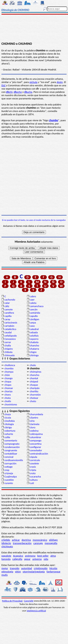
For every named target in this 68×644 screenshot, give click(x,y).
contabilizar (11, 454)
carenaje (38, 543)
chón (7, 375)
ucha (28, 92)
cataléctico (10, 329)
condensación (12, 447)
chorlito (34, 391)
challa (8, 345)
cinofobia (9, 421)
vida (46, 559)
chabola (34, 342)
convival (9, 457)
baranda (6, 559)
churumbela (36, 414)
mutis (5, 575)
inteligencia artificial (36, 611)
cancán (34, 309)
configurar (35, 447)
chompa (9, 372)
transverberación (22, 543)
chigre (33, 352)
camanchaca (37, 306)
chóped (34, 382)
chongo (8, 378)
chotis (8, 401)
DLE (4, 85)
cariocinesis (11, 323)
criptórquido (41, 568)
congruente (11, 450)
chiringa (34, 355)
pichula (33, 82)
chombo (9, 368)
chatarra (34, 349)
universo (37, 559)
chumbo (54, 120)
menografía (51, 543)
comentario (11, 440)
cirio (32, 421)
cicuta (8, 418)
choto (33, 401)
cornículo (35, 460)
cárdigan (34, 319)
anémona (30, 556)
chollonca (10, 365)
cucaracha (35, 477)
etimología (7, 572)
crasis (33, 467)
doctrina (26, 540)
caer (32, 300)
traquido (15, 568)
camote (9, 309)
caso (32, 326)
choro (8, 395)
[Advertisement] (34, 29)
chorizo (8, 391)
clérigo (8, 427)
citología (9, 424)
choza (8, 414)
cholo (33, 365)
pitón (18, 572)
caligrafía (17, 559)
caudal (8, 332)
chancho (34, 345)
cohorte (9, 434)
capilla (8, 316)
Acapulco (18, 556)
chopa (8, 382)
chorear (9, 388)
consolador (36, 450)
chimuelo (9, 355)
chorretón (35, 395)
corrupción (10, 463)
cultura (34, 480)
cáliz (7, 306)
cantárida (35, 313)
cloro (33, 427)
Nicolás (53, 568)
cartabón (9, 326)
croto (33, 473)
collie (7, 437)
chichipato (7, 546)
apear (27, 559)
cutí (32, 483)
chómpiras (35, 372)
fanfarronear (54, 572)
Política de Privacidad (12, 601)
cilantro (34, 418)
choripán (35, 388)
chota (7, 398)
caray (7, 319)
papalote (6, 556)
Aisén (60, 82)
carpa (33, 323)
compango (36, 440)
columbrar (35, 437)
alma (53, 556)
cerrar (8, 342)
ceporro (34, 339)
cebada (34, 332)
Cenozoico (10, 339)
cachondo (10, 300)
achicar (16, 540)
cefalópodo (11, 336)
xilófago (53, 540)
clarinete (35, 424)
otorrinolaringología (34, 572)
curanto (9, 483)
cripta (33, 470)
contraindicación (39, 454)
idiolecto (6, 543)
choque (34, 385)
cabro (33, 296)
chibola (8, 352)
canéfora (9, 313)
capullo (34, 316)
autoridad (27, 568)
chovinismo (11, 404)
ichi (9, 92)
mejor (5, 568)
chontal (34, 378)
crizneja (9, 473)
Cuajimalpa (11, 477)
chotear (34, 398)
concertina (36, 444)
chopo (8, 385)
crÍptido (6, 540)
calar (7, 303)
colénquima (36, 434)
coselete (34, 463)
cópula (33, 457)
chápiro (9, 349)
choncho (34, 375)
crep (7, 470)
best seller (43, 556)
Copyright (29, 601)
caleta (33, 303)
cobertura (10, 431)
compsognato (12, 444)
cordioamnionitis (14, 460)
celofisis (34, 336)
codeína (34, 431)
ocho (18, 92)
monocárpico (40, 540)
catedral (34, 329)
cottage (8, 467)
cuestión (9, 480)
